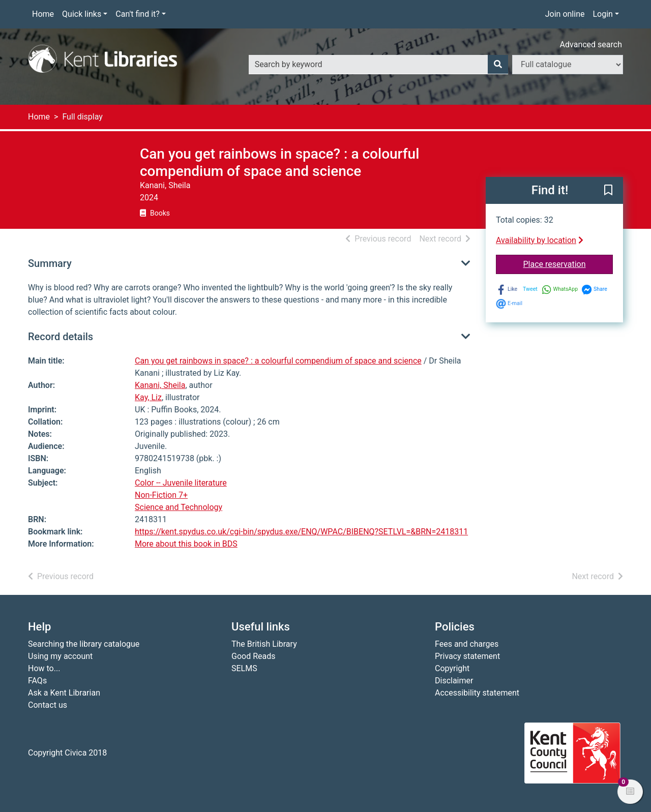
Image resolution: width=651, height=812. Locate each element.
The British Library (264, 644)
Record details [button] (61, 337)
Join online (565, 14)
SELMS (244, 668)
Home (43, 14)
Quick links (82, 14)
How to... (44, 668)
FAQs (37, 681)
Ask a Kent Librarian (64, 693)
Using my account (60, 656)
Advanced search (591, 44)
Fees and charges (467, 644)
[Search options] (568, 65)
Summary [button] (50, 263)
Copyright (452, 668)
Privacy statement (467, 656)
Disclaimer (454, 681)
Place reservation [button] (568, 263)
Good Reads (253, 656)
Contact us (48, 705)
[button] (608, 191)
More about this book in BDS (186, 544)
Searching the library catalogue (84, 644)
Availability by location (540, 240)
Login (602, 14)
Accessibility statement (477, 693)
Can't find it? (138, 14)
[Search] (498, 65)
